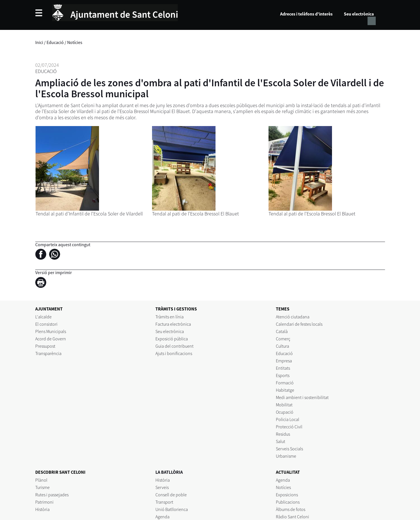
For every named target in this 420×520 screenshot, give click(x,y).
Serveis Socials (289, 449)
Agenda (162, 517)
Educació (55, 42)
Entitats (283, 368)
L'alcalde (43, 317)
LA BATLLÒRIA (169, 472)
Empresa (284, 361)
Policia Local (288, 419)
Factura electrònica (173, 324)
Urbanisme (286, 456)
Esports (283, 375)
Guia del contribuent (174, 346)
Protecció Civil (289, 427)
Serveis (162, 487)
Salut (281, 441)
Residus (283, 434)
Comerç (283, 339)
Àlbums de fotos (291, 509)
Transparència (48, 353)
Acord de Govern (51, 339)
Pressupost (45, 346)
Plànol (41, 480)
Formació (285, 383)
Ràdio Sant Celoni (293, 517)
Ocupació (285, 412)
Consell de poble (171, 495)
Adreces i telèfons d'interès (306, 14)
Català (282, 331)
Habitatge (285, 390)
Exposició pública (172, 339)
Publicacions (288, 502)
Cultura (282, 346)
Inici (39, 42)
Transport (164, 502)
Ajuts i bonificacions (174, 353)
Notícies (75, 42)
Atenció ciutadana (293, 317)
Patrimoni (44, 502)
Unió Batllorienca (172, 509)
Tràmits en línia (170, 317)
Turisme (42, 487)
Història (42, 509)
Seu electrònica (359, 14)
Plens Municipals (51, 331)
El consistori (46, 324)
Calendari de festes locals (299, 324)
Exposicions (287, 495)
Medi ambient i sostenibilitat (302, 397)
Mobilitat (284, 405)
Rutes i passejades (52, 495)
